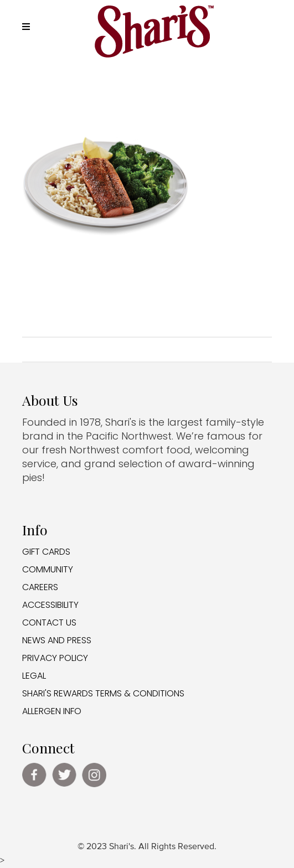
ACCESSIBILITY (50, 605)
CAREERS (40, 587)
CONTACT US (49, 622)
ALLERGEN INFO (52, 711)
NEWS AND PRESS (57, 640)
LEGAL (34, 676)
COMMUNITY (48, 569)
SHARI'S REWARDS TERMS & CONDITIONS (103, 693)
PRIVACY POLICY (55, 658)
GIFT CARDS (46, 552)
